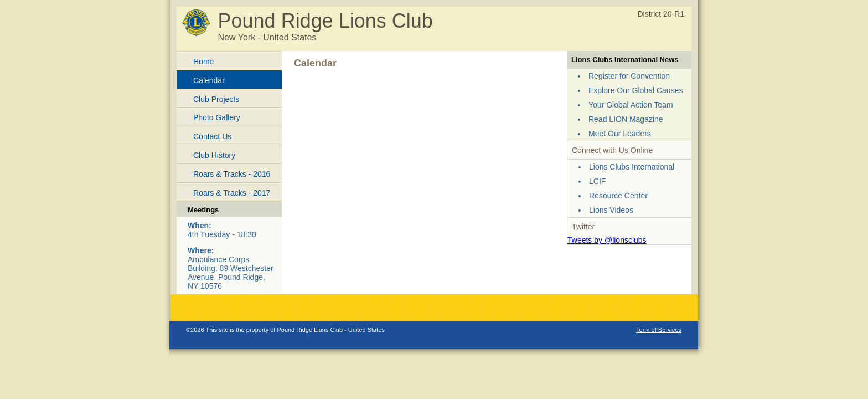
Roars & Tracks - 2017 (232, 193)
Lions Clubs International (632, 167)
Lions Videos (611, 210)
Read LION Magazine (626, 119)
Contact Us (212, 136)
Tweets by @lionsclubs (607, 240)
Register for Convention (629, 76)
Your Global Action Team (631, 105)
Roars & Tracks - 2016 (232, 174)
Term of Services (659, 330)
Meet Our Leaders (620, 134)
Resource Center (618, 196)
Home (203, 62)
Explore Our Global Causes (635, 90)
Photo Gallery (217, 117)
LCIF (597, 181)
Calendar (209, 80)
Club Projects (216, 99)
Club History (214, 155)
